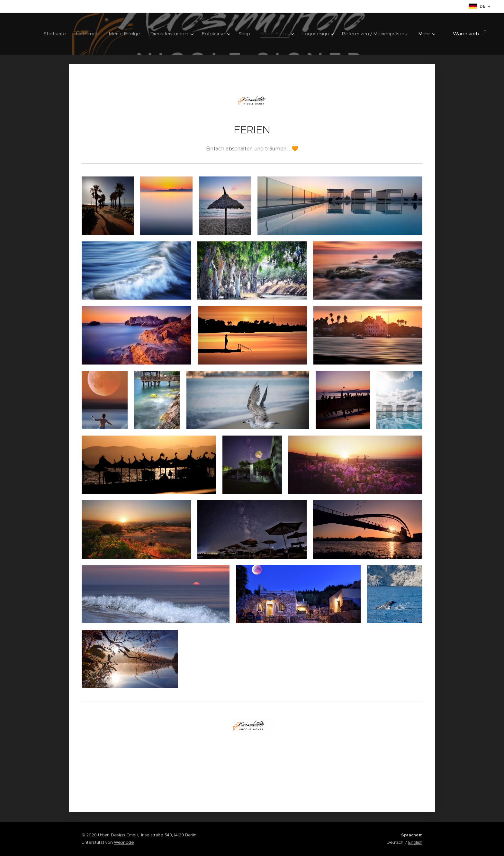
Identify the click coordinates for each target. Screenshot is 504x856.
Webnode (124, 842)
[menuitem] (46, 34)
